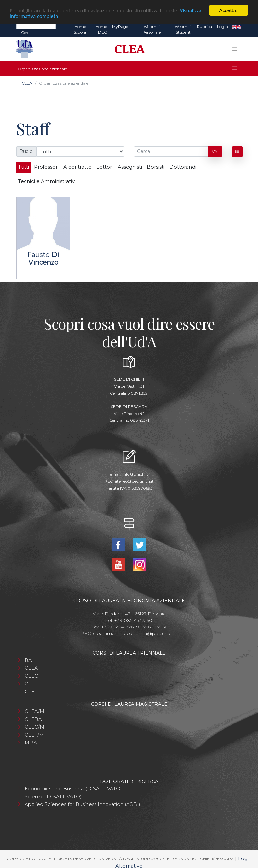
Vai (215, 152)
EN (236, 27)
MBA (31, 743)
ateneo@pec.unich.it (134, 481)
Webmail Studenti (183, 29)
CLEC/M (34, 727)
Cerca (26, 33)
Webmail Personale (151, 29)
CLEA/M (34, 711)
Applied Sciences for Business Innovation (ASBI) (82, 804)
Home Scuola (80, 29)
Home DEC (101, 29)
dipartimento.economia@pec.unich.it (135, 633)
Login (223, 26)
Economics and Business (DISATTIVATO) (73, 789)
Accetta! (229, 10)
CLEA (27, 83)
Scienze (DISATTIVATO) (53, 796)
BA (28, 660)
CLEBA (33, 719)
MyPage (120, 26)
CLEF (31, 684)
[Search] (36, 26)
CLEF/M (34, 735)
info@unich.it (135, 474)
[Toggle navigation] (235, 49)
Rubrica (204, 26)
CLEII (31, 692)
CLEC (31, 676)
